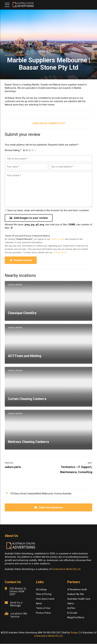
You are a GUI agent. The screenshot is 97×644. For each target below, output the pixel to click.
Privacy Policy (60, 252)
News (39, 603)
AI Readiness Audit (77, 589)
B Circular (72, 613)
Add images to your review (31, 218)
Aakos (71, 603)
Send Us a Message (16, 604)
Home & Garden (49, 51)
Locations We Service (19, 615)
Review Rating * (13, 150)
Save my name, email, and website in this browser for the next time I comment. (48, 210)
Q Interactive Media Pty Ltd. (66, 569)
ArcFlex (71, 608)
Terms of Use (57, 239)
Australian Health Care (79, 599)
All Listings (41, 589)
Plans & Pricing (44, 594)
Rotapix (74, 633)
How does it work (45, 599)
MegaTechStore (76, 617)
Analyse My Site (76, 594)
